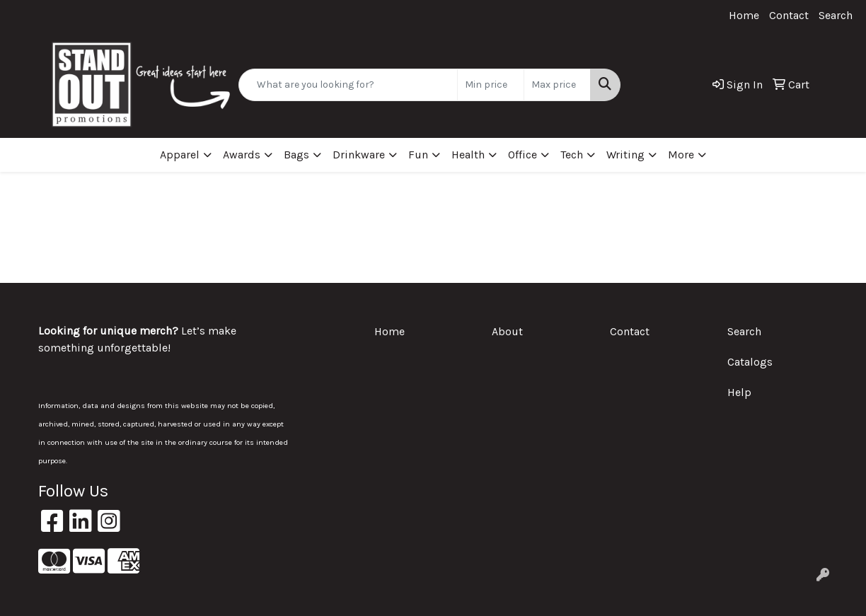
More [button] (681, 155)
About (507, 331)
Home (744, 15)
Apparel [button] (180, 155)
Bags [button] (296, 155)
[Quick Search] (348, 85)
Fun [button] (418, 155)
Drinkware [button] (359, 155)
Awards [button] (242, 155)
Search (836, 15)
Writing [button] (625, 155)
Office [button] (523, 155)
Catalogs (750, 362)
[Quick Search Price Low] (491, 85)
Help (739, 392)
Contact (789, 15)
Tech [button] (572, 155)
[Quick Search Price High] (557, 85)
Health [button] (468, 155)
